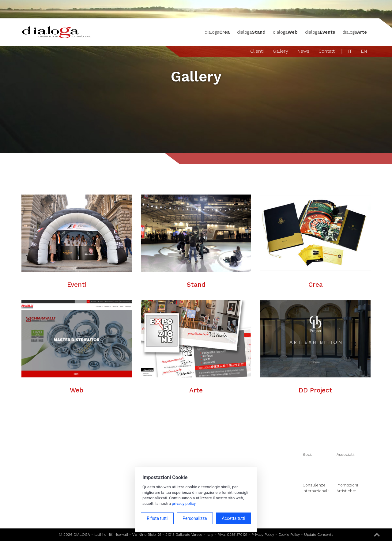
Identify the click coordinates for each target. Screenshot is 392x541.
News (303, 51)
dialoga (217, 32)
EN (364, 51)
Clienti (257, 51)
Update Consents (319, 535)
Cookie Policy (289, 535)
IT (350, 51)
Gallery (281, 51)
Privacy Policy (263, 535)
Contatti (327, 51)
